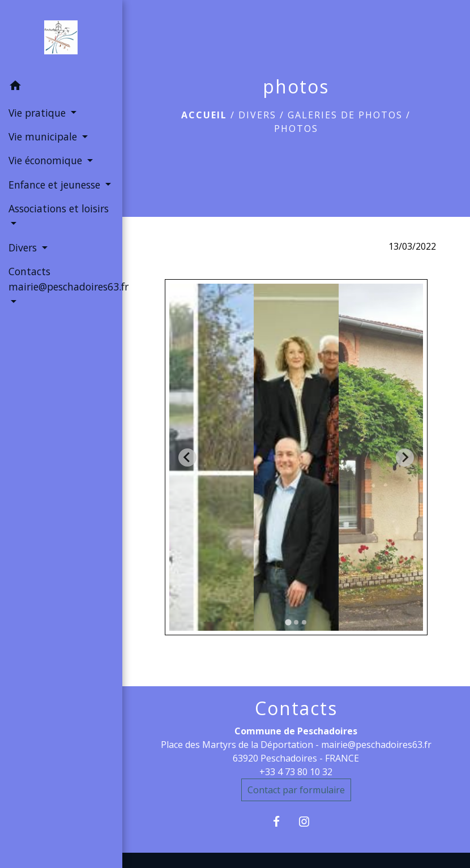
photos (296, 129)
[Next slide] (405, 457)
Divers (257, 115)
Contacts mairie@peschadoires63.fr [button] (61, 279)
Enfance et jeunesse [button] (56, 185)
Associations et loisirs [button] (59, 208)
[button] (61, 87)
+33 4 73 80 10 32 (296, 772)
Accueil (204, 115)
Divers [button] (24, 247)
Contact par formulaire (296, 790)
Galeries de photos (345, 115)
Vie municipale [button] (44, 136)
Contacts (296, 708)
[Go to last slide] (187, 457)
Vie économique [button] (47, 160)
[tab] (288, 623)
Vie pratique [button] (39, 113)
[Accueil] (61, 37)
